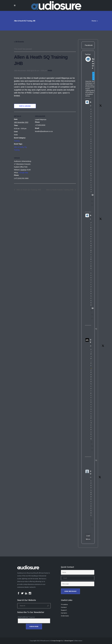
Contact (64, 607)
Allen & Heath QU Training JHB (28, 190)
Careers (64, 613)
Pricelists (64, 604)
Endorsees (65, 616)
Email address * (26, 617)
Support (64, 610)
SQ (25, 147)
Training (17, 141)
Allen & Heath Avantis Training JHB (60, 190)
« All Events (19, 42)
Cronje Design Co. (57, 641)
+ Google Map (23, 173)
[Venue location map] (47, 168)
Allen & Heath (19, 147)
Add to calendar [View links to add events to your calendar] (25, 106)
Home (94, 21)
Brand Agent (69, 641)
